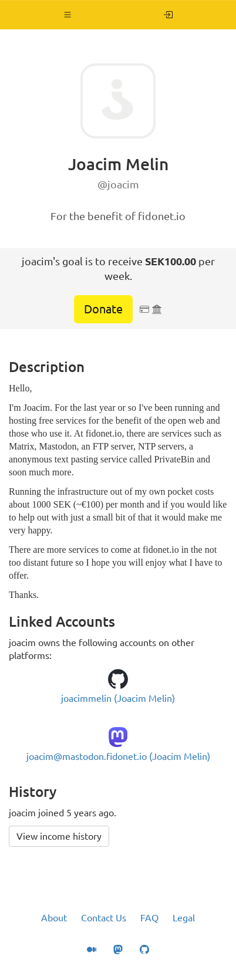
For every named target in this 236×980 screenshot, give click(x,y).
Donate (103, 309)
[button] (68, 15)
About (54, 918)
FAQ (149, 918)
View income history (59, 836)
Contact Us (104, 918)
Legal (184, 918)
